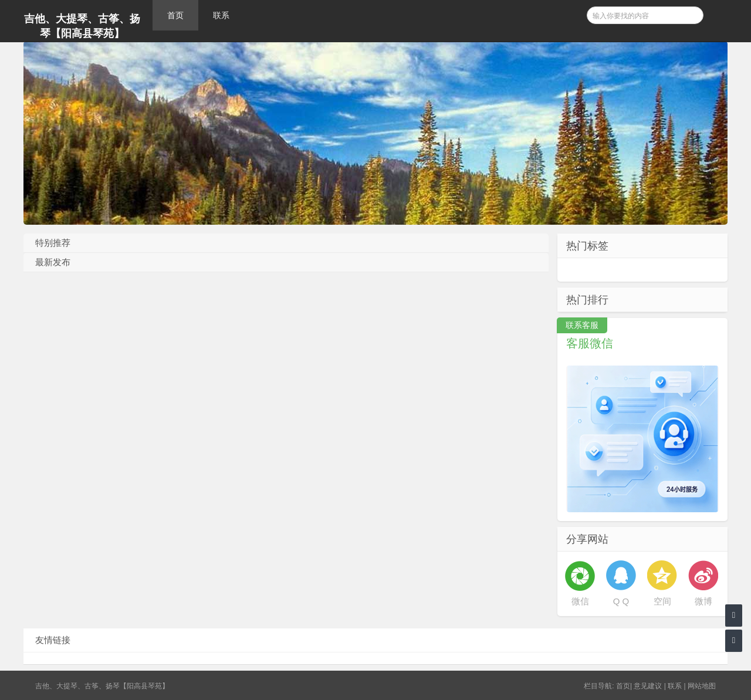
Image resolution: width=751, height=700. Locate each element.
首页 (175, 15)
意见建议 (648, 686)
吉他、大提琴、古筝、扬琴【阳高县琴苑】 (82, 26)
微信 (580, 601)
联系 (221, 15)
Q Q (621, 601)
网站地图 (702, 686)
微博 (703, 601)
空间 (662, 601)
